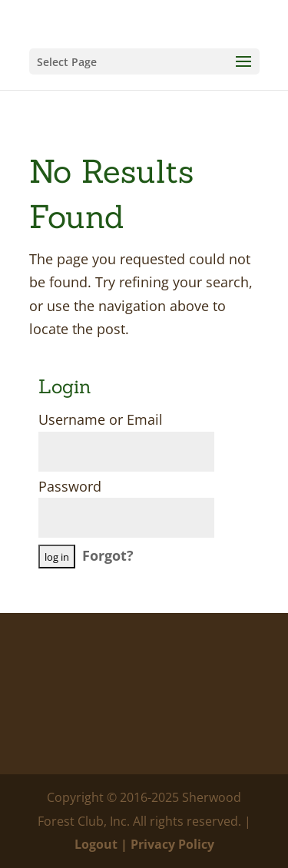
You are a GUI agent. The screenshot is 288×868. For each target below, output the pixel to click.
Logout (96, 844)
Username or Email (101, 419)
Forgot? (108, 555)
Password (70, 486)
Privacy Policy (172, 844)
